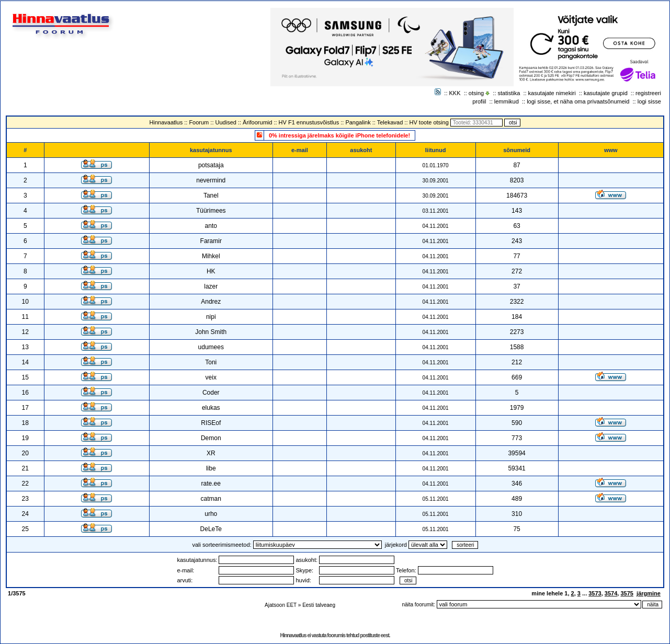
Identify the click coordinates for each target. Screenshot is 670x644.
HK (211, 271)
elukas (211, 408)
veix (211, 377)
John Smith (211, 332)
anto (211, 226)
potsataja (211, 165)
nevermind (211, 180)
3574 (611, 593)
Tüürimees (211, 211)
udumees (211, 347)
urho (211, 514)
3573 (595, 593)
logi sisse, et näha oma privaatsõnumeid (578, 101)
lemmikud (507, 101)
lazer (211, 286)
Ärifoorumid (257, 122)
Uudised (226, 122)
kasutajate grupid (606, 93)
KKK (455, 93)
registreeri (648, 93)
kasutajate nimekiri (552, 93)
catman (211, 499)
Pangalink (358, 122)
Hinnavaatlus (166, 122)
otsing (476, 93)
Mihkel (211, 256)
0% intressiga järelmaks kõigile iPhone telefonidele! (339, 135)
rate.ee (211, 484)
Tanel (211, 195)
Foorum (199, 122)
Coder (211, 393)
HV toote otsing (429, 122)
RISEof (211, 423)
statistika (509, 93)
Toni (211, 362)
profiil (479, 101)
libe (211, 468)
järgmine (649, 593)
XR (211, 453)
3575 (627, 593)
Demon (211, 438)
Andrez (211, 302)
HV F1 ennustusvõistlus (309, 122)
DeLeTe (211, 529)
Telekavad (390, 122)
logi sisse (649, 101)
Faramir (211, 241)
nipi (211, 317)
